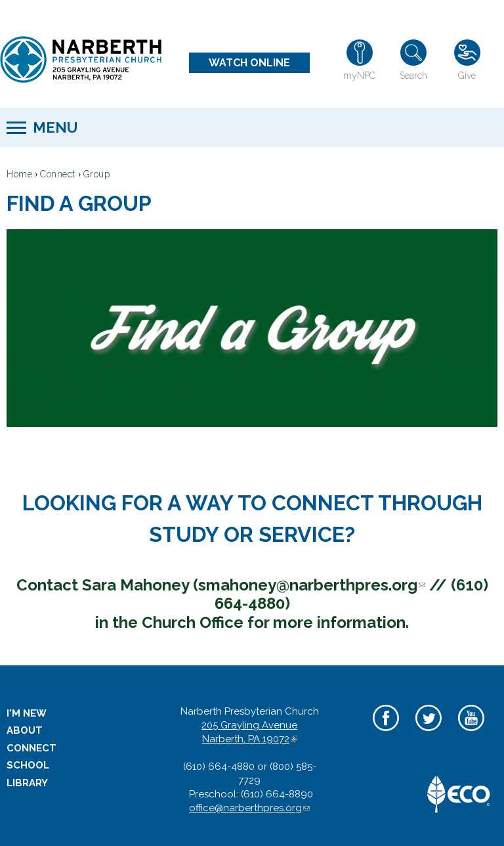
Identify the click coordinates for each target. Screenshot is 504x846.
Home (19, 174)
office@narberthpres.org (249, 808)
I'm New (27, 713)
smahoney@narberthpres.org (312, 585)
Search (413, 76)
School (28, 765)
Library (27, 783)
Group (97, 174)
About (25, 730)
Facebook (386, 733)
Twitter (428, 733)
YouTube (471, 733)
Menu (55, 127)
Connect (58, 174)
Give (467, 76)
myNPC (359, 76)
